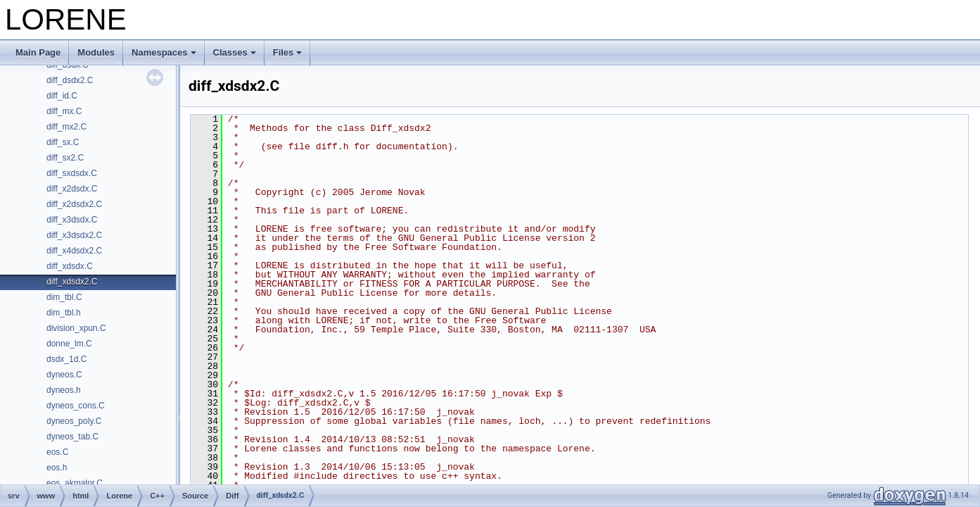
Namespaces (164, 52)
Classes (235, 52)
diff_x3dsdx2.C (74, 235)
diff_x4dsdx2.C (74, 251)
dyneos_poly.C (74, 421)
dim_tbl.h (64, 313)
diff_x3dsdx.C (72, 220)
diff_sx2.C (65, 158)
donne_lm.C (69, 344)
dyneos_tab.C (72, 437)
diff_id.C (62, 96)
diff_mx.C (64, 111)
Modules (96, 52)
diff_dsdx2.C (70, 80)
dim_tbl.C (64, 297)
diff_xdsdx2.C (72, 282)
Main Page (38, 52)
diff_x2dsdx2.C (74, 204)
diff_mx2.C (66, 127)
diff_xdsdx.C (70, 266)
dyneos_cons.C (76, 406)
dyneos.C (64, 375)
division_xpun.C (76, 328)
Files (288, 52)
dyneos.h (64, 390)
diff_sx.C (63, 142)
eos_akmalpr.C (75, 483)
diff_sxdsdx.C (72, 173)
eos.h (57, 468)
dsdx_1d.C (66, 359)
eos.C (57, 452)
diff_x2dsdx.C (72, 189)
